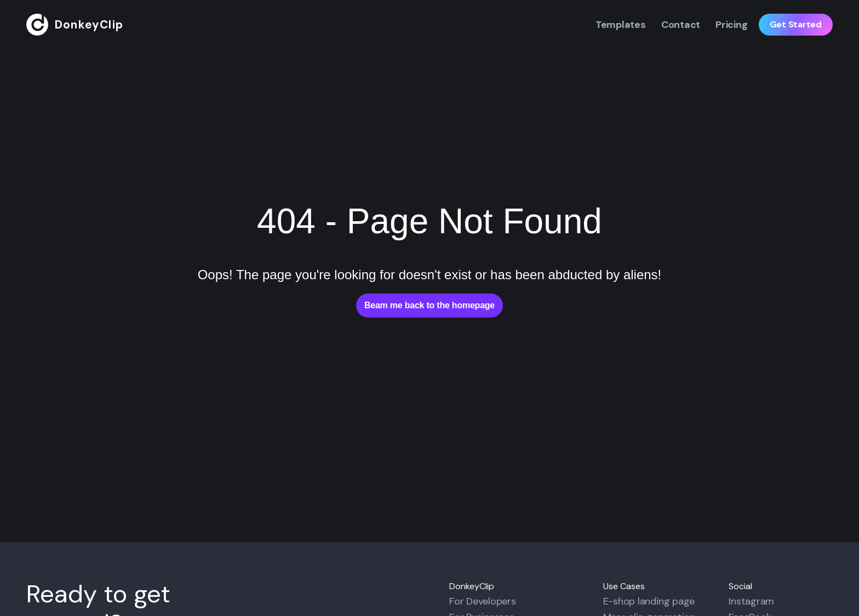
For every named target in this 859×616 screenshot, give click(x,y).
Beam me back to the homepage (429, 305)
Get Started (796, 24)
